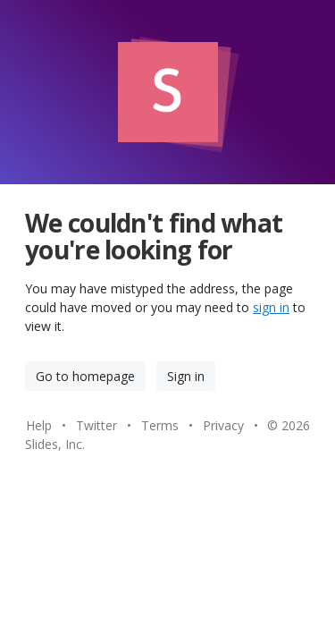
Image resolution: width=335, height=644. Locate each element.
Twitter (96, 425)
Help (39, 425)
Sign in (186, 376)
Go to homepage (85, 376)
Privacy (223, 425)
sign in (271, 307)
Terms (160, 425)
